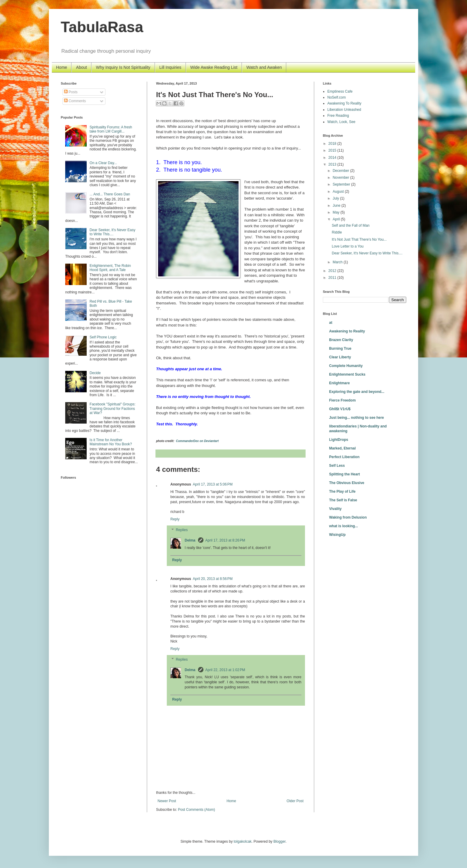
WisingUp (337, 535)
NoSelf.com (337, 97)
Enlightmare (339, 383)
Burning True (340, 349)
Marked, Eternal (342, 448)
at (331, 323)
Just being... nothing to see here (357, 418)
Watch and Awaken (264, 67)
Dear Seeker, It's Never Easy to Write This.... (113, 232)
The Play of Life (342, 491)
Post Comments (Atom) (196, 810)
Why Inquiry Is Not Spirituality (123, 67)
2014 (333, 158)
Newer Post (167, 801)
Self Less (337, 466)
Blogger (280, 841)
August (339, 192)
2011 (333, 278)
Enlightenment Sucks (347, 374)
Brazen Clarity (341, 340)
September (342, 184)
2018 (333, 144)
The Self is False (343, 500)
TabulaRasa (102, 27)
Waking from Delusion (348, 517)
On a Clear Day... (103, 163)
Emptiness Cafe (340, 91)
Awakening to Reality (347, 331)
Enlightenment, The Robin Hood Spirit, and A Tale (110, 268)
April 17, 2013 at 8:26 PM (225, 540)
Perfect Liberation (344, 457)
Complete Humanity (346, 366)
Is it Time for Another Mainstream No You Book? (111, 442)
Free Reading (338, 116)
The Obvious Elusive (347, 483)
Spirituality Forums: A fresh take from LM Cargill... (111, 129)
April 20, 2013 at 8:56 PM (213, 579)
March (338, 262)
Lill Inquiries (170, 67)
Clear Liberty (340, 357)
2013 (333, 164)
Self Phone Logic (103, 337)
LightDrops (339, 440)
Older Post (295, 801)
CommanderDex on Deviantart (197, 441)
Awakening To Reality (344, 103)
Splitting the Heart (344, 474)
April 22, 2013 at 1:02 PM (225, 670)
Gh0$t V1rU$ (340, 409)
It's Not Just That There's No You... (359, 239)
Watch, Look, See (341, 122)
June (337, 206)
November (341, 178)
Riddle (337, 232)
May (337, 212)
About (81, 67)
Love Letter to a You (348, 246)
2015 (333, 150)
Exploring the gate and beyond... (357, 392)
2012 (333, 271)
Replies (182, 530)
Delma (190, 540)
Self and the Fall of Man (351, 225)
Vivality (335, 509)
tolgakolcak (243, 841)
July (336, 198)
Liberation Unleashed (344, 110)
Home (62, 67)
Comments (75, 101)
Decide (95, 373)
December (341, 171)
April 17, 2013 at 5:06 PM (213, 484)
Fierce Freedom (342, 400)
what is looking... (344, 526)
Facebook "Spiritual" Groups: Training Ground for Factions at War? (113, 409)
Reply (175, 519)
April (337, 219)
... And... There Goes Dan (110, 194)
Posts (71, 92)
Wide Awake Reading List (214, 67)
